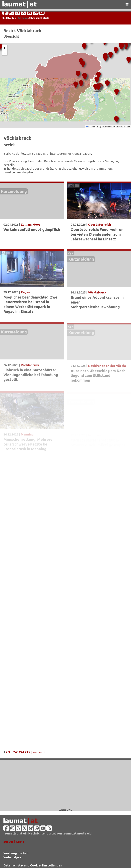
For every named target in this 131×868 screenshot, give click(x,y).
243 (16, 752)
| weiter (38, 752)
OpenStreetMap (106, 127)
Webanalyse (12, 857)
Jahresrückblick (39, 18)
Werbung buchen (16, 853)
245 (27, 752)
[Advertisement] (65, 784)
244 (22, 752)
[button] (125, 45)
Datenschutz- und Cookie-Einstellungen (33, 865)
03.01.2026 (9, 18)
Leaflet (90, 127)
